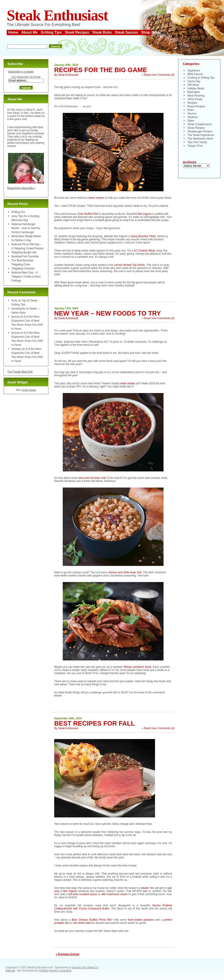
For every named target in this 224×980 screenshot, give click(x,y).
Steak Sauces (126, 32)
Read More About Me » (21, 188)
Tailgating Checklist (23, 269)
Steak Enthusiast (57, 15)
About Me (29, 32)
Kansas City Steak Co (85, 967)
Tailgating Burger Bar (24, 252)
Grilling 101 (18, 212)
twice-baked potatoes (141, 920)
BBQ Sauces (195, 74)
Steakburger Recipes (200, 131)
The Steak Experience (201, 135)
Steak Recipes (77, 32)
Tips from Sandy (197, 142)
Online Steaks (29, 390)
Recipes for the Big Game (101, 70)
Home (13, 32)
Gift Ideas (193, 85)
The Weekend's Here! (200, 139)
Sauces (192, 114)
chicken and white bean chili (125, 572)
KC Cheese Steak (144, 251)
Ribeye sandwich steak (137, 667)
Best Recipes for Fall (95, 723)
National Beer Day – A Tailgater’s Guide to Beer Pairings (26, 277)
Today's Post (195, 146)
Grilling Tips (51, 32)
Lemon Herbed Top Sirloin (129, 265)
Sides (191, 121)
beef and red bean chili (92, 478)
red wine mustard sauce (83, 894)
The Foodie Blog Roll (20, 372)
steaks (145, 888)
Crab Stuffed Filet (88, 214)
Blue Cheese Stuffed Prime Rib (91, 920)
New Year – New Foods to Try (108, 313)
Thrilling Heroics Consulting (55, 971)
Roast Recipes (196, 106)
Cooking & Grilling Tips (201, 78)
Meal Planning (196, 96)
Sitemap (10, 971)
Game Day (194, 81)
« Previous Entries (68, 954)
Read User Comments (157, 75)
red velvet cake (82, 923)
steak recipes (96, 198)
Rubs (191, 110)
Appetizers (194, 71)
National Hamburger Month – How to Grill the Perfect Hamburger (26, 228)
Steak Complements (200, 124)
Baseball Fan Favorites (25, 256)
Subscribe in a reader (21, 72)
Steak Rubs (102, 32)
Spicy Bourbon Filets (143, 236)
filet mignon (145, 214)
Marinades (194, 92)
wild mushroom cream (114, 894)
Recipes (192, 103)
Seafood (193, 117)
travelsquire (18, 309)
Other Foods (195, 99)
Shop (146, 32)
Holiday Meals (196, 88)
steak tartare (128, 383)
